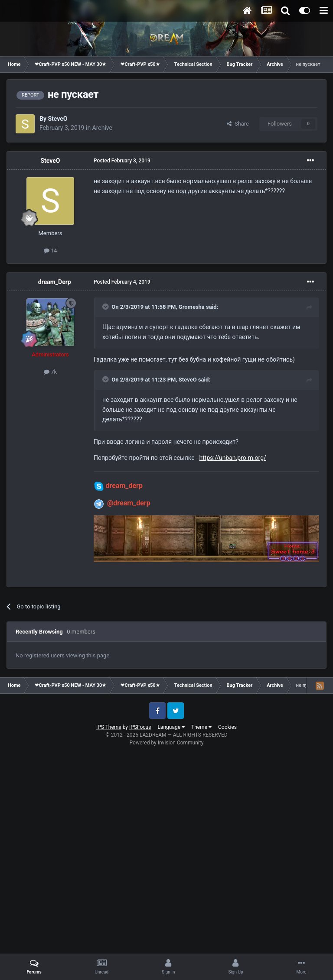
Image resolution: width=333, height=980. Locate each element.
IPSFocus (140, 727)
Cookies (227, 727)
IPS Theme (109, 727)
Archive (102, 128)
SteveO (57, 119)
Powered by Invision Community (167, 743)
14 (51, 251)
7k (50, 372)
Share (238, 124)
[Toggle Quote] (106, 307)
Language (171, 727)
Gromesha (192, 307)
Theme (201, 727)
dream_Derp (55, 282)
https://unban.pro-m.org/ (233, 458)
